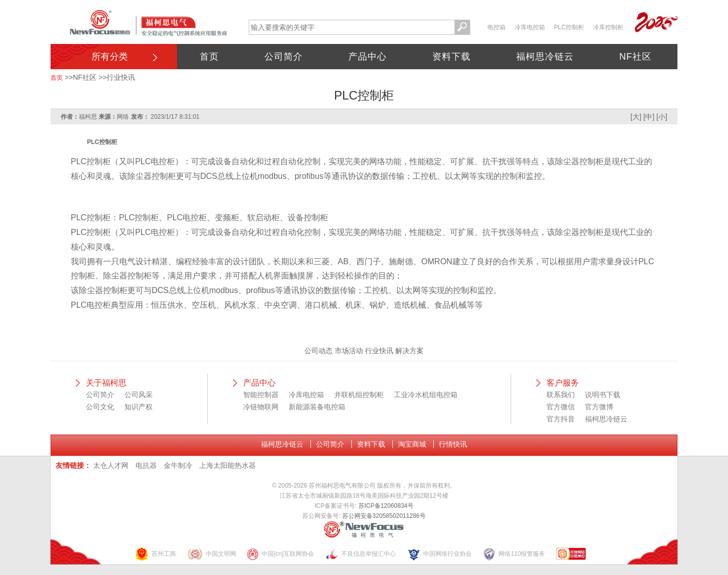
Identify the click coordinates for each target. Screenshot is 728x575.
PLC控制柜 (569, 27)
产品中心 (368, 57)
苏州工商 (155, 554)
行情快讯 (453, 444)
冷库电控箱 (530, 27)
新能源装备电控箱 (317, 407)
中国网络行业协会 (439, 554)
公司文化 (100, 407)
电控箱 (496, 27)
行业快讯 (121, 77)
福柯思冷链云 (545, 57)
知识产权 (139, 407)
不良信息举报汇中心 (360, 554)
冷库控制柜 (608, 27)
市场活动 (349, 351)
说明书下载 (603, 395)
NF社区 (635, 57)
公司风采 (139, 395)
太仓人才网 (111, 465)
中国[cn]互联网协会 (280, 554)
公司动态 (318, 351)
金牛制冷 (178, 465)
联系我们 (561, 395)
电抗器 (146, 465)
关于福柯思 (106, 383)
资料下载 (451, 57)
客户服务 (563, 383)
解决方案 (409, 351)
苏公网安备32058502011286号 (384, 516)
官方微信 (561, 407)
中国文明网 (212, 554)
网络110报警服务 (514, 554)
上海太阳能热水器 (227, 465)
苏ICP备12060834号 (386, 506)
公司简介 (284, 57)
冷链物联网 (261, 407)
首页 (209, 57)
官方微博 (599, 407)
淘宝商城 (412, 444)
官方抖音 (561, 419)
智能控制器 (261, 395)
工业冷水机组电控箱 (426, 395)
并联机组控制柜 (359, 395)
